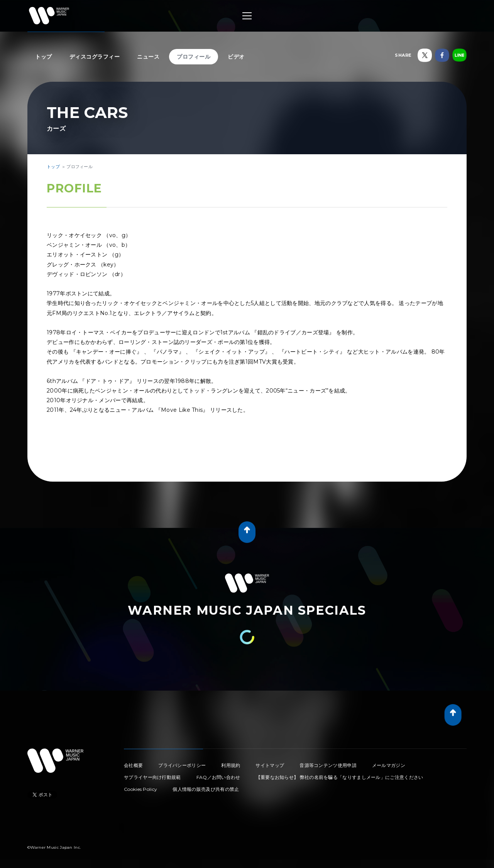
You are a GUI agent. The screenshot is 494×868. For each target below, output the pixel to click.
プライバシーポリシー (182, 765)
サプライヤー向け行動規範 (152, 777)
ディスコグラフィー (95, 57)
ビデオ (236, 57)
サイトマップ (270, 765)
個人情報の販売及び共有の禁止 (206, 789)
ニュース (148, 57)
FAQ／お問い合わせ (218, 777)
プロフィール (194, 57)
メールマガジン (389, 765)
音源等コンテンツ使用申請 (328, 765)
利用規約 (231, 765)
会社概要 (133, 765)
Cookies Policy (140, 789)
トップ (44, 57)
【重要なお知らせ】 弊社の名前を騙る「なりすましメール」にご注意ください (340, 777)
